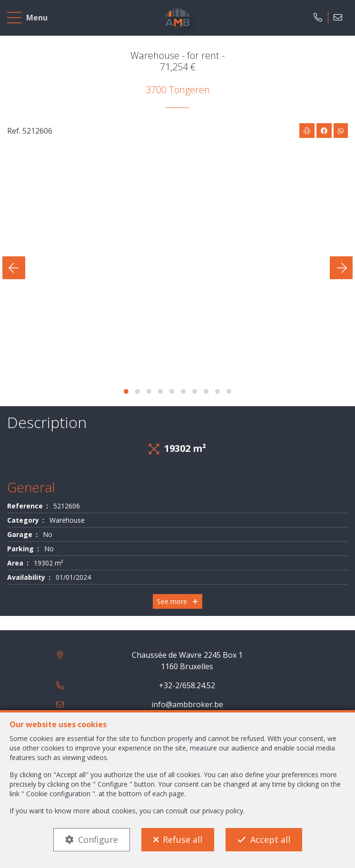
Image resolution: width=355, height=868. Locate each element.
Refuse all (182, 839)
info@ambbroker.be (187, 704)
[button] (126, 391)
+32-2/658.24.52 (187, 685)
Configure (98, 839)
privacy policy (223, 811)
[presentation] (14, 268)
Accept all (270, 839)
